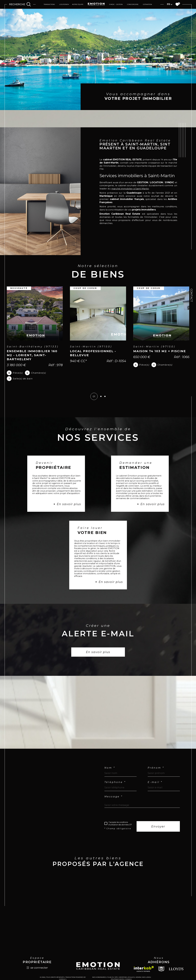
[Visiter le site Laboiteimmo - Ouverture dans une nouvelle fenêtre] (98, 977)
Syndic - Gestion (116, 4)
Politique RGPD (117, 967)
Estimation (147, 4)
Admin (138, 965)
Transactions (49, 4)
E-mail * (155, 769)
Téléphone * (115, 769)
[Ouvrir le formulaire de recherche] (20, 4)
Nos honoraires (99, 965)
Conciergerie (133, 4)
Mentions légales (127, 965)
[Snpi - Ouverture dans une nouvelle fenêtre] (161, 956)
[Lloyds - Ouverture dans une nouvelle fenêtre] (176, 956)
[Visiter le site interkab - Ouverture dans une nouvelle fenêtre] (144, 956)
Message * (114, 783)
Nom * (110, 754)
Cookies (128, 967)
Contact (191, 295)
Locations (63, 4)
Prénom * (156, 754)
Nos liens (146, 965)
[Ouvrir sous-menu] (68, 4)
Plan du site (112, 965)
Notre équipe (78, 4)
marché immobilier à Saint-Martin (144, 178)
